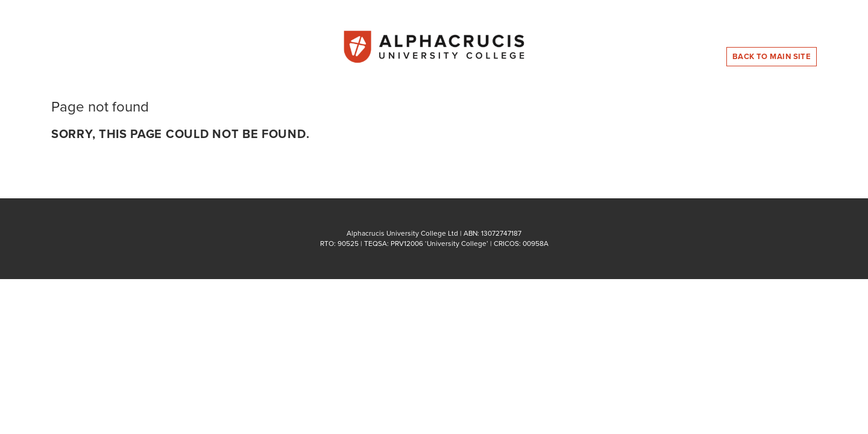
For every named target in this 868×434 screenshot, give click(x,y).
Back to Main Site (772, 57)
